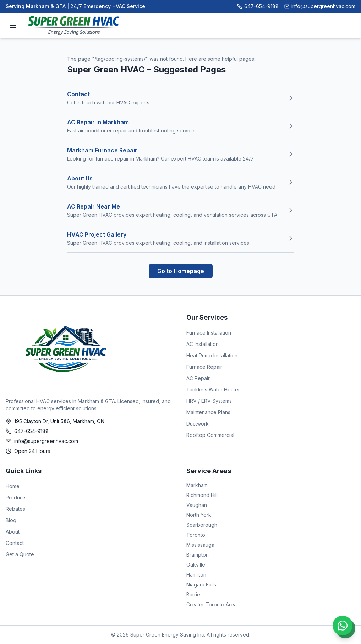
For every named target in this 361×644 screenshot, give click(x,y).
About (13, 532)
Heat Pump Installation (212, 355)
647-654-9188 (258, 6)
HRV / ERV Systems (209, 401)
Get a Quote (20, 554)
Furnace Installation (209, 333)
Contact (15, 543)
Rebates (15, 509)
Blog (11, 520)
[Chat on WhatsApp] (343, 626)
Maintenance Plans (208, 412)
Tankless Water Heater (213, 389)
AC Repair (198, 378)
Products (16, 497)
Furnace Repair (204, 367)
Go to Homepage (181, 271)
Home (13, 486)
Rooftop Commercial (210, 435)
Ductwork (198, 424)
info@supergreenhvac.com (320, 6)
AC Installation (203, 344)
